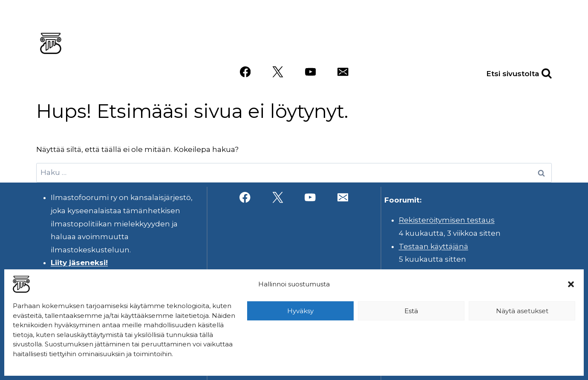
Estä (411, 311)
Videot (532, 41)
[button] (571, 284)
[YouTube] (310, 72)
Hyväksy (300, 311)
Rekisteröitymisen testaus (447, 220)
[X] (278, 72)
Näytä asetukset (522, 311)
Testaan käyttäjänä (434, 246)
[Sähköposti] (343, 72)
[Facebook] (245, 72)
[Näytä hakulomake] (537, 72)
